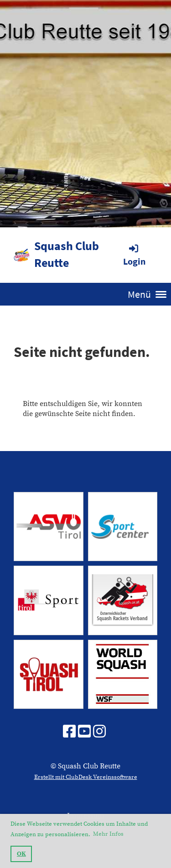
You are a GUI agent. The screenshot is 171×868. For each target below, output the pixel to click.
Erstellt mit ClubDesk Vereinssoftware (86, 777)
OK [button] (21, 854)
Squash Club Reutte (67, 254)
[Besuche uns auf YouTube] (84, 733)
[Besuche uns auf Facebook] (69, 733)
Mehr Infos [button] (108, 834)
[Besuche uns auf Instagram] (99, 733)
